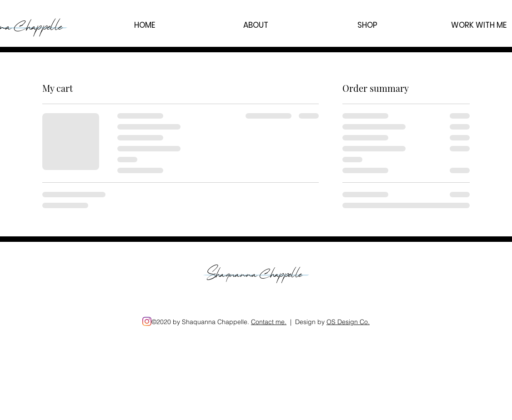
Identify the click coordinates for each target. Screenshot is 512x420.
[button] (256, 25)
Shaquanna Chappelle (256, 272)
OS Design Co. (348, 322)
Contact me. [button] (269, 322)
